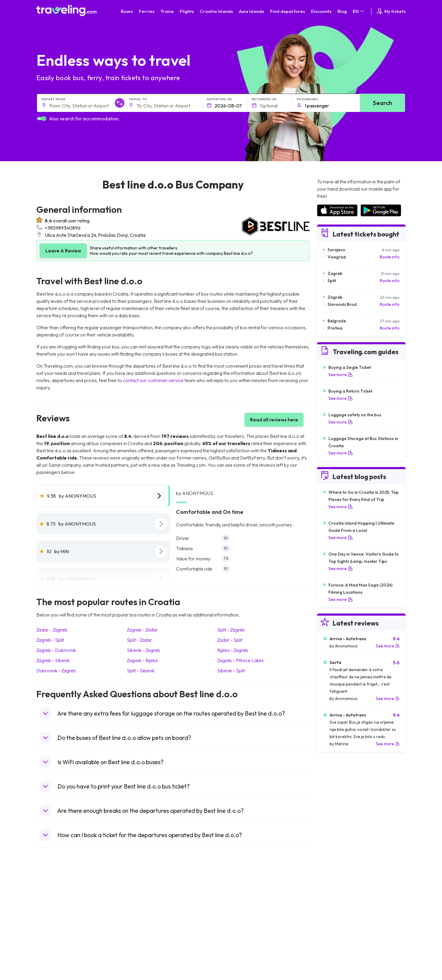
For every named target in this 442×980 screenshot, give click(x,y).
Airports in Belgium (334, 954)
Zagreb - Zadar (142, 630)
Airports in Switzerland (338, 923)
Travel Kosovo (53, 961)
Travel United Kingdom (61, 898)
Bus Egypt (141, 936)
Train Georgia (238, 917)
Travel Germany (55, 923)
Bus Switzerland (147, 948)
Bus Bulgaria (143, 904)
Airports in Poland (334, 948)
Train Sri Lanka (238, 904)
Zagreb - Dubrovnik (56, 650)
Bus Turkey (142, 954)
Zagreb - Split (50, 640)
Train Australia (238, 923)
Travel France (53, 936)
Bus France (142, 929)
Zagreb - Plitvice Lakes (241, 660)
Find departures (288, 11)
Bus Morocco (144, 898)
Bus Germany (144, 910)
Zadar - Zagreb (52, 630)
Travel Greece (53, 917)
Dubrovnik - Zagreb (56, 671)
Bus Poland (142, 942)
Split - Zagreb (231, 630)
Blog (342, 11)
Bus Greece (143, 923)
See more (341, 375)
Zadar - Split (230, 640)
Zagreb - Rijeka (142, 660)
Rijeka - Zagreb (233, 650)
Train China (235, 910)
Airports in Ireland (334, 910)
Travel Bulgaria (54, 910)
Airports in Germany (336, 936)
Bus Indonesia (145, 961)
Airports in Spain (332, 898)
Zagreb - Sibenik (53, 660)
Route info (390, 257)
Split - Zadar (139, 640)
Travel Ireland (52, 954)
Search (383, 103)
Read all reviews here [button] (274, 420)
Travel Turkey (52, 929)
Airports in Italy (331, 929)
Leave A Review (63, 251)
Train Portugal (238, 898)
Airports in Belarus (334, 917)
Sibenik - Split (231, 671)
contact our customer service (153, 380)
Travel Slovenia (54, 948)
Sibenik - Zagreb (143, 650)
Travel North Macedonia (62, 904)
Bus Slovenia (144, 917)
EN (359, 11)
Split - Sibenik (141, 671)
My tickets (391, 11)
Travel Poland (52, 942)
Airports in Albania (334, 942)
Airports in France (334, 904)
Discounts (321, 11)
